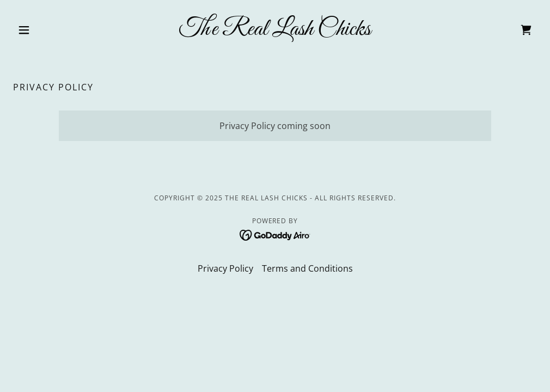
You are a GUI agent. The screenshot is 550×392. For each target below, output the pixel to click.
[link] (275, 32)
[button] (52, 30)
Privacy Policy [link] (225, 268)
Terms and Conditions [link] (307, 268)
